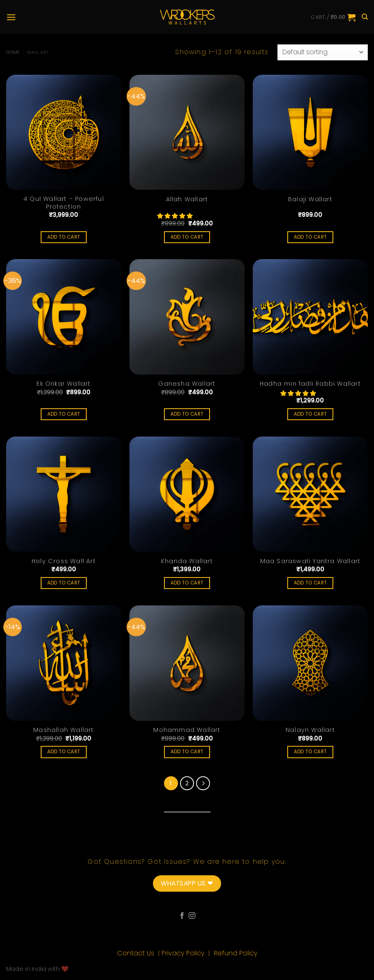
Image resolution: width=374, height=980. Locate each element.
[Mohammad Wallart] (187, 663)
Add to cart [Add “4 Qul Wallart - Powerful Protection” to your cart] (64, 237)
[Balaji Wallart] (310, 132)
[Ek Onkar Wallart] (64, 317)
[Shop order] (323, 52)
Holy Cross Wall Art (64, 561)
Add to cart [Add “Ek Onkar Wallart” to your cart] (64, 414)
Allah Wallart (187, 199)
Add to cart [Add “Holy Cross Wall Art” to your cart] (64, 583)
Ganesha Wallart (187, 384)
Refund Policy (235, 953)
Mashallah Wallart (63, 730)
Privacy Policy (184, 953)
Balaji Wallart (310, 199)
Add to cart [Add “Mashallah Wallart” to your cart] (64, 752)
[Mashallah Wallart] (64, 663)
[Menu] (11, 17)
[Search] (365, 17)
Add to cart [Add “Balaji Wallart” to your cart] (311, 237)
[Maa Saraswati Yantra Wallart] (310, 494)
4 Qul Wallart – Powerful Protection (64, 203)
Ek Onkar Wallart (63, 384)
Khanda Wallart (187, 561)
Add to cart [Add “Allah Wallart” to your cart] (187, 237)
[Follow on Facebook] (182, 916)
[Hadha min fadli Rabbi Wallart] (310, 317)
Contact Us (137, 953)
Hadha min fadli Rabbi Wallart (310, 384)
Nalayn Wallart (310, 730)
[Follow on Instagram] (192, 916)
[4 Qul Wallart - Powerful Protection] (64, 132)
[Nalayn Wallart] (310, 663)
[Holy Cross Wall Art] (64, 494)
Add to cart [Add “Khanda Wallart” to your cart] (187, 583)
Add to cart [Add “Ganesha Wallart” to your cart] (187, 414)
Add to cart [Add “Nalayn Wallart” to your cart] (311, 752)
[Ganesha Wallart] (187, 317)
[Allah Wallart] (187, 132)
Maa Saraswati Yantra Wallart (311, 561)
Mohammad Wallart (187, 730)
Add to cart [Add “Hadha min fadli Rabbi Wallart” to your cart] (311, 414)
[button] (175, 216)
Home (13, 52)
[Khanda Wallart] (187, 494)
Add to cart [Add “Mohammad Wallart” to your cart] (187, 752)
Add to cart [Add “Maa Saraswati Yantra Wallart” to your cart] (311, 583)
